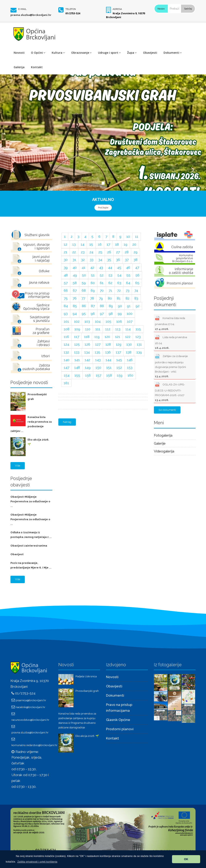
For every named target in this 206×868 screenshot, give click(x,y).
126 (87, 344)
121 (118, 337)
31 (74, 260)
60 (93, 283)
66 (66, 290)
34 (100, 260)
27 (118, 252)
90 (120, 306)
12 (65, 244)
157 (98, 375)
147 (66, 368)
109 (77, 329)
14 (82, 244)
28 (127, 252)
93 (66, 314)
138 (129, 352)
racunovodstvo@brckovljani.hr (30, 720)
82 (127, 298)
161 (66, 383)
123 (138, 337)
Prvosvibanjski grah (87, 691)
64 (128, 283)
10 (128, 237)
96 (93, 314)
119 (97, 337)
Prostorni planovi (120, 729)
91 (129, 306)
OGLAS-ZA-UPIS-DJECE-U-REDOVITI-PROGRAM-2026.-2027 (170, 391)
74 (136, 290)
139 (139, 352)
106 (119, 321)
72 (119, 290)
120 (107, 337)
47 (137, 268)
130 (129, 344)
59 (84, 283)
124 (66, 344)
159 (120, 375)
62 (110, 283)
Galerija (19, 67)
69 (93, 290)
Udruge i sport (109, 53)
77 (83, 298)
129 (119, 344)
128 (108, 344)
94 (75, 314)
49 (75, 275)
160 (130, 375)
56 (137, 275)
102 (77, 321)
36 (118, 260)
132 (66, 352)
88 (102, 306)
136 (108, 352)
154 (67, 375)
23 (83, 252)
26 (109, 252)
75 (66, 298)
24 (91, 252)
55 (128, 275)
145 (119, 360)
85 (75, 306)
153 (130, 368)
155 (77, 375)
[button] (37, 862)
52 (101, 275)
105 (108, 321)
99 (120, 314)
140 (67, 360)
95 (84, 314)
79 (101, 298)
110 (88, 329)
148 (77, 368)
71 (110, 290)
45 (119, 268)
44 (110, 268)
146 (130, 360)
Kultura (58, 53)
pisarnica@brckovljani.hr (31, 700)
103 (87, 321)
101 (66, 321)
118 (87, 337)
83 (136, 298)
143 (98, 360)
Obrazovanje (81, 53)
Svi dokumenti (167, 410)
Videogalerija (164, 451)
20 (134, 244)
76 (75, 298)
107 (130, 321)
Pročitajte (103, 208)
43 (101, 268)
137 (118, 352)
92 (138, 306)
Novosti (19, 53)
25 (100, 252)
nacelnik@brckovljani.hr (30, 707)
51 (93, 275)
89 (111, 306)
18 (117, 244)
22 (74, 252)
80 (110, 298)
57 (66, 283)
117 (77, 337)
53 (110, 275)
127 (98, 344)
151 (109, 368)
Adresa (117, 9)
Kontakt (37, 67)
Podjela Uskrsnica (86, 676)
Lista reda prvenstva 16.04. (171, 342)
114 (128, 329)
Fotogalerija (163, 435)
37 (127, 260)
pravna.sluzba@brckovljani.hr (31, 15)
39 (66, 268)
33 (92, 260)
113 (118, 329)
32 (83, 260)
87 (93, 306)
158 (109, 375)
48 (66, 275)
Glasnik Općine (118, 720)
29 (135, 252)
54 (119, 275)
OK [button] (186, 859)
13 (74, 244)
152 (119, 368)
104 (98, 321)
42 (92, 268)
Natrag (67, 422)
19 (126, 244)
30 (66, 260)
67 (75, 290)
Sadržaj (188, 9)
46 (128, 268)
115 (138, 329)
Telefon (71, 9)
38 (135, 260)
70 (102, 290)
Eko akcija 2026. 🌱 (87, 736)
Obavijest (17, 554)
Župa (132, 53)
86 (84, 306)
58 (75, 283)
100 (130, 314)
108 (67, 329)
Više (18, 466)
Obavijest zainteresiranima (29, 546)
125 (77, 344)
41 (83, 268)
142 (87, 360)
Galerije (160, 443)
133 (77, 352)
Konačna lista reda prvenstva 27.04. (170, 323)
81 (119, 298)
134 (87, 352)
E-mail (22, 9)
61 (102, 283)
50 (84, 275)
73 (128, 290)
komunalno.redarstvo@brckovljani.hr (34, 745)
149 (88, 368)
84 (66, 306)
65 (137, 283)
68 (84, 290)
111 (98, 329)
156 (88, 375)
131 (139, 344)
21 (65, 252)
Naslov (161, 9)
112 (108, 329)
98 (111, 314)
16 (100, 244)
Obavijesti (150, 53)
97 (102, 314)
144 (108, 360)
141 (77, 360)
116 (66, 337)
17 (108, 244)
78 (92, 298)
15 (91, 244)
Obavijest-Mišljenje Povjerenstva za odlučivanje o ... (30, 501)
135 (97, 352)
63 (119, 283)
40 (75, 268)
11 (137, 237)
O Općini (38, 53)
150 (98, 368)
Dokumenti (173, 53)
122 (128, 337)
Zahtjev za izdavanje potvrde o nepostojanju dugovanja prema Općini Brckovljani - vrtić (171, 365)
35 (109, 260)
